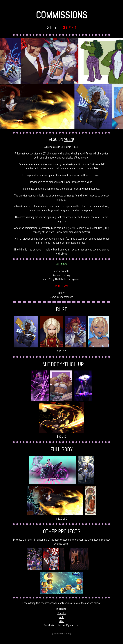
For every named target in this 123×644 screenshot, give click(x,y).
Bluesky (62, 613)
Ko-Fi (61, 617)
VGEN (69, 139)
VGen (62, 621)
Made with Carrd (61, 634)
